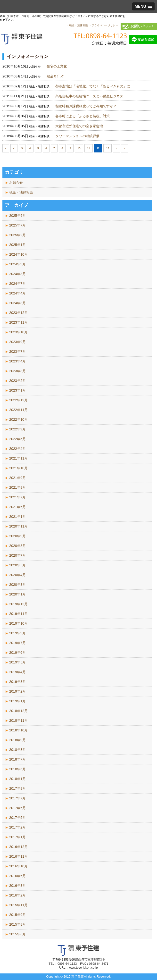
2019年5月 (17, 662)
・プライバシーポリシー (103, 25)
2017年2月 (17, 827)
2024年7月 (17, 284)
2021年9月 (17, 478)
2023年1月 (17, 390)
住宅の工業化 (57, 66)
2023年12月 (18, 313)
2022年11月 (18, 410)
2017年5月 (17, 818)
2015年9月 (17, 915)
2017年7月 (17, 798)
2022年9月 (17, 429)
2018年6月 (17, 769)
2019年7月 (17, 643)
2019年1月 (17, 701)
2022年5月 (17, 439)
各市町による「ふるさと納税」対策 (83, 116)
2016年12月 (18, 847)
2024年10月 (18, 254)
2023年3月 (17, 371)
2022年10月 (18, 419)
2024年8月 (17, 274)
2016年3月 (17, 886)
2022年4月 (17, 449)
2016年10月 (18, 866)
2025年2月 (17, 235)
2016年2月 (17, 895)
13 (107, 148)
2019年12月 (18, 604)
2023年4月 (17, 361)
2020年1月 (17, 594)
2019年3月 (17, 682)
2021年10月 (18, 468)
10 (79, 148)
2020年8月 (17, 546)
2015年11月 (18, 905)
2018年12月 (18, 711)
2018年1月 (17, 779)
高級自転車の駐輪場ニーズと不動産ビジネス (89, 96)
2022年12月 (18, 400)
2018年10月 (18, 730)
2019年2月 (17, 691)
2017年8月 (17, 788)
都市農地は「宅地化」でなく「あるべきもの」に (93, 86)
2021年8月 (17, 487)
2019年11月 (18, 614)
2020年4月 (17, 575)
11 (89, 148)
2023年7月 (17, 352)
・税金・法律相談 (77, 25)
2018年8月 (17, 750)
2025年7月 (17, 225)
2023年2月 (17, 381)
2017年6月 (17, 808)
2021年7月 (17, 497)
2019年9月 (17, 633)
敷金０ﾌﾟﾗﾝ (55, 76)
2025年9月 (17, 216)
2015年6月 (17, 934)
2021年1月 (17, 517)
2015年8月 (17, 924)
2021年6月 (17, 507)
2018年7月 (17, 759)
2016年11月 (18, 856)
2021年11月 (18, 458)
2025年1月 (17, 245)
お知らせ (16, 183)
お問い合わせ (142, 26)
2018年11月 (18, 720)
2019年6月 (17, 653)
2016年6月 (17, 876)
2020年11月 (18, 526)
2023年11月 (18, 322)
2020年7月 (17, 555)
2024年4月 (17, 293)
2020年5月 (17, 565)
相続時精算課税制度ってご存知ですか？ (86, 106)
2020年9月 (17, 536)
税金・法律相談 (21, 192)
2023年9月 (17, 342)
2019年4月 (17, 672)
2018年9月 (17, 740)
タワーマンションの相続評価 (77, 136)
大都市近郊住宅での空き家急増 (79, 126)
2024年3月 (17, 303)
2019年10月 (18, 623)
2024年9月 (17, 264)
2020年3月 (17, 585)
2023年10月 (18, 332)
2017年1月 (17, 837)
